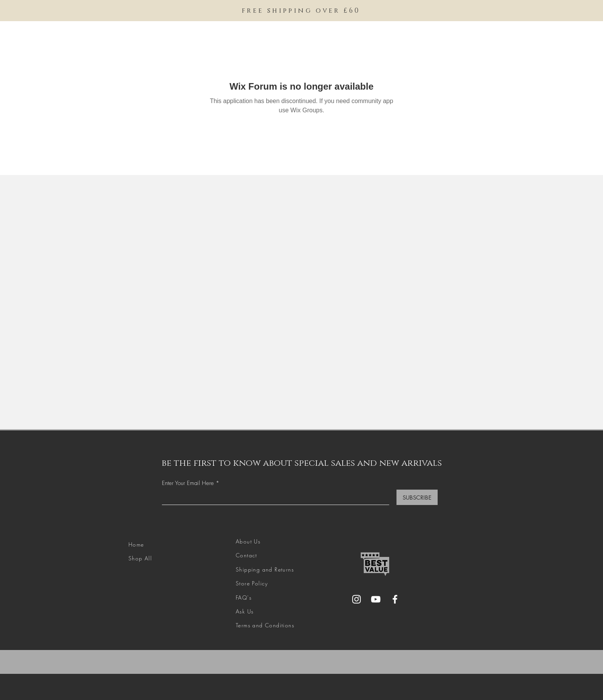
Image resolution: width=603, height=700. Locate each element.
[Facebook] (395, 599)
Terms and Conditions (265, 625)
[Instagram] (356, 599)
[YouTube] (376, 599)
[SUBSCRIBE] (417, 497)
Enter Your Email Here (188, 483)
